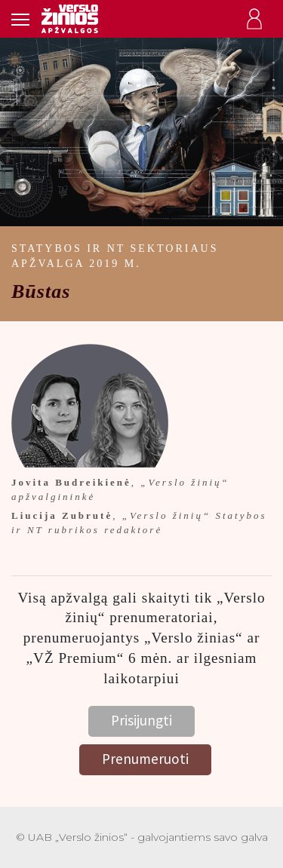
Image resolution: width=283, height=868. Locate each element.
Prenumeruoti (145, 759)
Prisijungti (141, 720)
